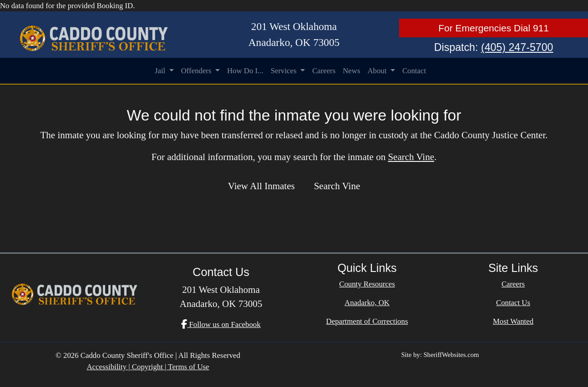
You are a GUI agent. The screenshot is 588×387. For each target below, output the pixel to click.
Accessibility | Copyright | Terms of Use (148, 367)
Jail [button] (161, 71)
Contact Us (513, 303)
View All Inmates (261, 186)
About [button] (378, 71)
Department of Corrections (367, 321)
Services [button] (285, 71)
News (351, 71)
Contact (414, 71)
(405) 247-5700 (517, 47)
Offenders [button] (197, 71)
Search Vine (411, 157)
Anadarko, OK (367, 303)
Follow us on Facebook (221, 324)
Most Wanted (513, 321)
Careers (324, 71)
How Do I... (245, 71)
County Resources (367, 284)
